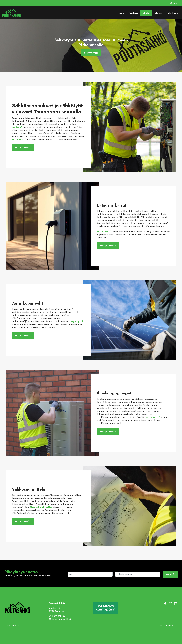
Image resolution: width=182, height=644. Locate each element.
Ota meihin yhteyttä (41, 507)
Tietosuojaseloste (12, 625)
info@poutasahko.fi (60, 619)
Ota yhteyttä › (23, 147)
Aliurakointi (133, 13)
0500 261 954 (57, 616)
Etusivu (121, 13)
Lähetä (170, 574)
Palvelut (146, 13)
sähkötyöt (18, 127)
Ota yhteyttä (173, 13)
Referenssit (159, 13)
